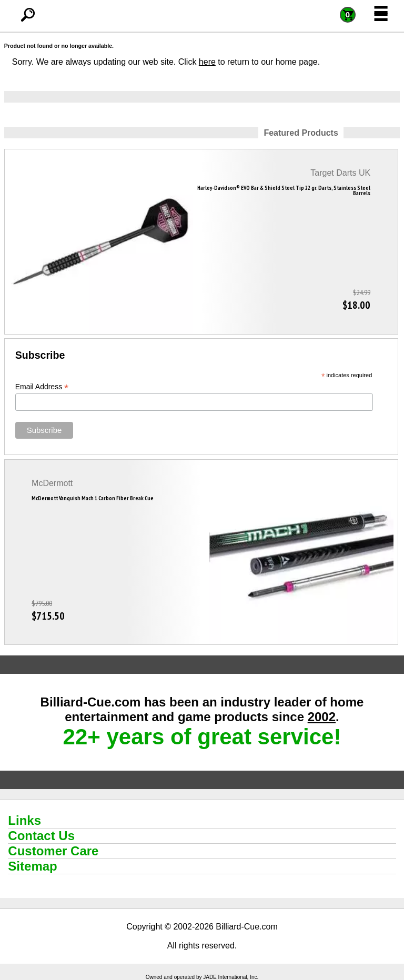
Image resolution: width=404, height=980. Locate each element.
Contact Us (41, 836)
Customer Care (53, 851)
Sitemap (32, 866)
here (207, 62)
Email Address (42, 387)
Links (24, 820)
